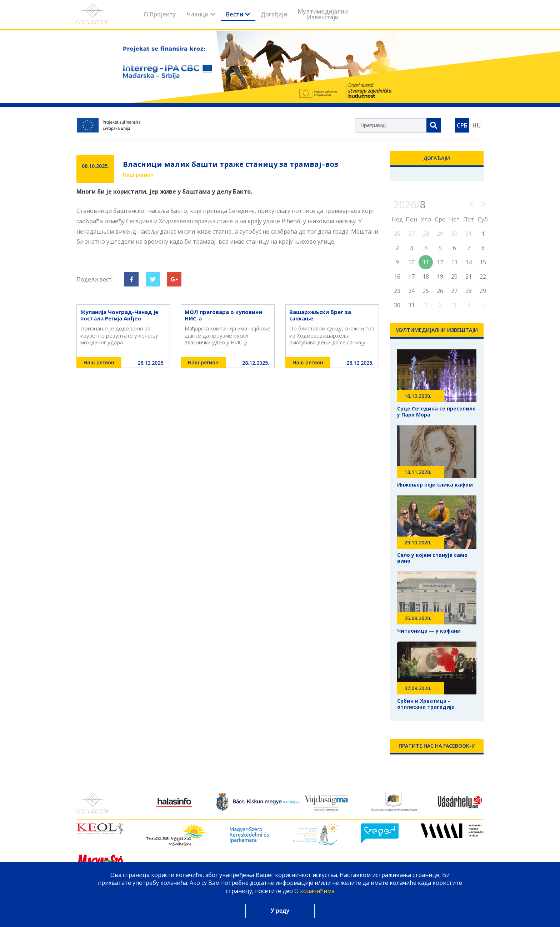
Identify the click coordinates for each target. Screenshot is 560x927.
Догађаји (274, 14)
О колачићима (314, 891)
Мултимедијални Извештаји (323, 14)
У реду (280, 911)
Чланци (201, 14)
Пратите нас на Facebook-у (437, 746)
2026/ (410, 204)
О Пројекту (160, 14)
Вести (238, 14)
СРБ (462, 125)
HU (477, 125)
